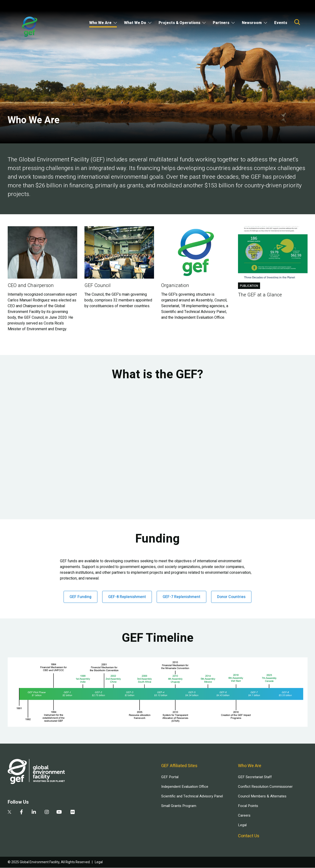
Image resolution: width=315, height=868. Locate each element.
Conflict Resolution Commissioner (265, 787)
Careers (244, 815)
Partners (221, 23)
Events (281, 23)
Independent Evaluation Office (185, 787)
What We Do (135, 23)
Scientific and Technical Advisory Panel (192, 796)
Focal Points (248, 806)
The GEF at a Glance (260, 295)
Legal (242, 825)
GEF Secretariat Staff (255, 777)
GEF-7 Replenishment (181, 597)
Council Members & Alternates (262, 796)
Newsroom (252, 23)
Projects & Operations (179, 23)
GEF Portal (170, 777)
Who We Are (100, 23)
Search (297, 22)
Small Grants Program (179, 806)
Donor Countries (231, 597)
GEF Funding (80, 597)
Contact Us (249, 836)
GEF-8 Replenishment (127, 597)
